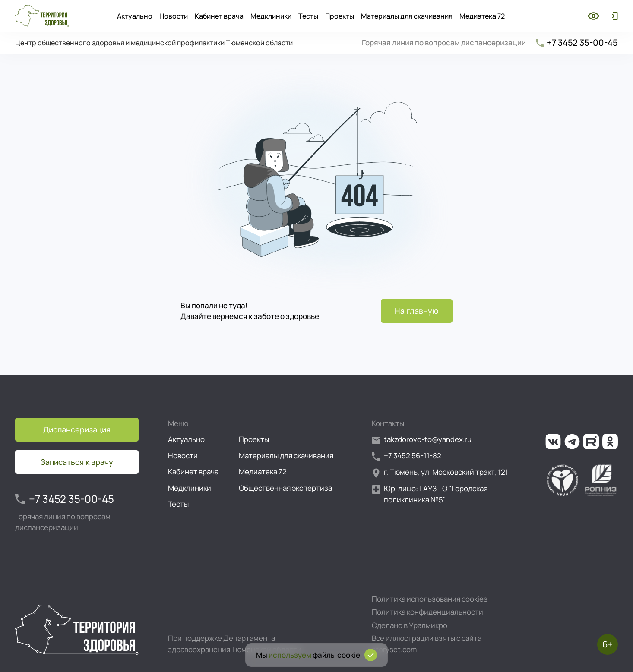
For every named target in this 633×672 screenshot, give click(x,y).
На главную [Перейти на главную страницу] (417, 311)
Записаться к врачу (77, 462)
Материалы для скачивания (407, 16)
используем (290, 655)
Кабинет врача (219, 16)
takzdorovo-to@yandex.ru (422, 440)
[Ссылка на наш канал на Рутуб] (591, 442)
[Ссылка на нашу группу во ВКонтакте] (553, 442)
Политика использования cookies (430, 599)
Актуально (135, 16)
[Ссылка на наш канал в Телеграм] (572, 442)
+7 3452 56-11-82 (407, 456)
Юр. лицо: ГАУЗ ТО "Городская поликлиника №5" (430, 494)
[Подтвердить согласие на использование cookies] (371, 655)
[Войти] (611, 16)
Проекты (340, 16)
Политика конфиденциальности (427, 612)
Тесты (308, 16)
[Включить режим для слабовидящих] (593, 16)
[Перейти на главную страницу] (42, 16)
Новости (174, 16)
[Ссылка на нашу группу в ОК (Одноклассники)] (610, 442)
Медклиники (271, 16)
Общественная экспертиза (285, 488)
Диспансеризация (77, 429)
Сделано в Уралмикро (410, 625)
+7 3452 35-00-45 (576, 43)
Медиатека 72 (482, 16)
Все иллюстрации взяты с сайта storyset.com (427, 644)
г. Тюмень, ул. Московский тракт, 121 (440, 472)
